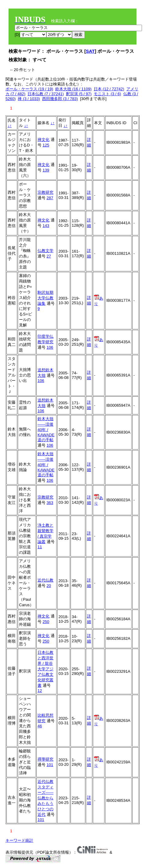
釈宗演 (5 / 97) (79, 94)
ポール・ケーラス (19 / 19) (29, 89)
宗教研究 (45, 192)
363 (50, 503)
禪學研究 (45, 759)
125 (46, 145)
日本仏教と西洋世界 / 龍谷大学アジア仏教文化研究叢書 (45, 669)
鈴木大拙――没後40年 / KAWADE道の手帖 (46, 429)
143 (46, 226)
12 (40, 691)
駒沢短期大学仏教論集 (45, 298)
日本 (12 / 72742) (109, 89)
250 (46, 622)
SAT (90, 51)
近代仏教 (45, 580)
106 (50, 347)
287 (50, 198)
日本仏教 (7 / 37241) (46, 94)
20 (49, 586)
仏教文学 (45, 251)
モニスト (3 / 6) (107, 94)
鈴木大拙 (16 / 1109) (73, 89)
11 (40, 547)
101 (50, 765)
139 (46, 170)
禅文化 (43, 140)
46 (40, 726)
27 (49, 256)
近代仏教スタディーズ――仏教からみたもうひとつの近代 (45, 798)
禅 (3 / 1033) (29, 99)
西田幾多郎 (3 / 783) (60, 99)
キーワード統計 (19, 840)
